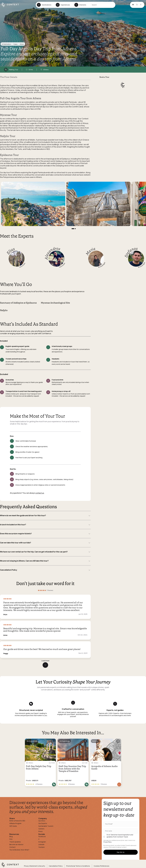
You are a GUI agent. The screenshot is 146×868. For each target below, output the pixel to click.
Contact (12, 847)
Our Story (42, 821)
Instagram (42, 842)
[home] (11, 7)
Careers (41, 829)
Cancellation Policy (56, 866)
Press (40, 831)
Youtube (41, 847)
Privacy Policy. (108, 842)
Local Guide (22, 265)
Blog (11, 836)
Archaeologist (102, 265)
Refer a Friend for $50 (17, 821)
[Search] (103, 5)
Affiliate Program (15, 823)
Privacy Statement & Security (35, 866)
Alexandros (52, 253)
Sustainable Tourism (46, 826)
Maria (90, 251)
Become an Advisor (16, 844)
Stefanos (131, 252)
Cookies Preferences (101, 866)
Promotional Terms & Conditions (78, 866)
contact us (40, 493)
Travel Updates (15, 842)
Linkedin (41, 844)
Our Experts (43, 823)
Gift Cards (13, 826)
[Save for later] (53, 741)
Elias (10, 251)
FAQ (11, 839)
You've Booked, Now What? (19, 850)
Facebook (42, 836)
